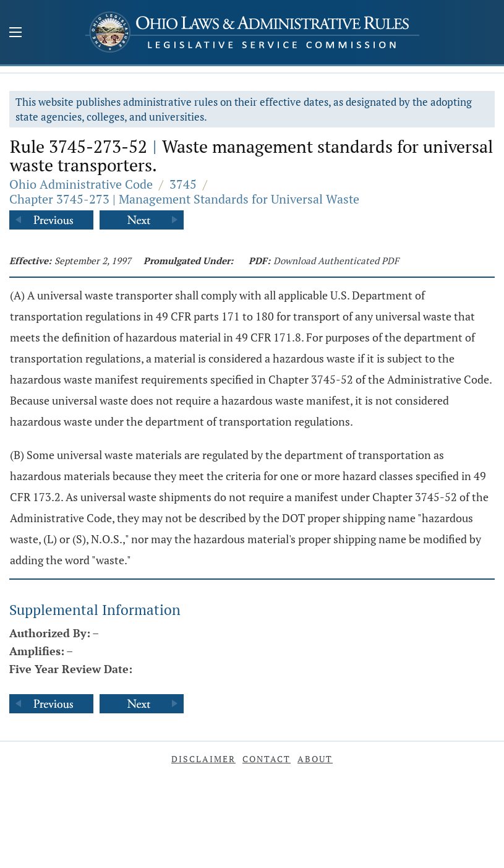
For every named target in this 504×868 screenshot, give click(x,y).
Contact (267, 759)
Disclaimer (203, 759)
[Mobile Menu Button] (15, 33)
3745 (183, 184)
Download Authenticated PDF (336, 260)
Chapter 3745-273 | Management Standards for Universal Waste (184, 199)
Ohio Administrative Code (81, 184)
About (315, 759)
